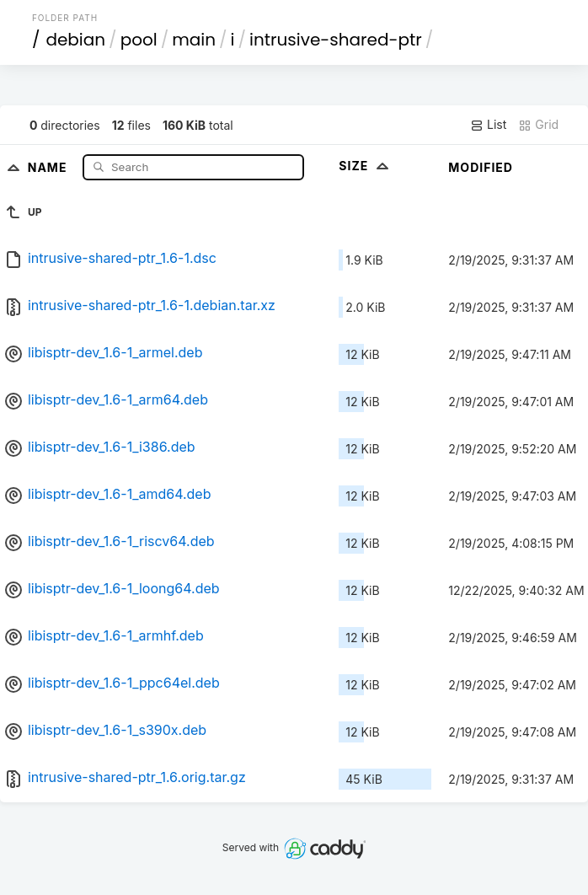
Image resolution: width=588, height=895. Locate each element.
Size (365, 166)
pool (139, 40)
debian (75, 40)
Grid (538, 125)
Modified (481, 167)
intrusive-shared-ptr (336, 40)
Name (49, 166)
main (194, 40)
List (488, 125)
